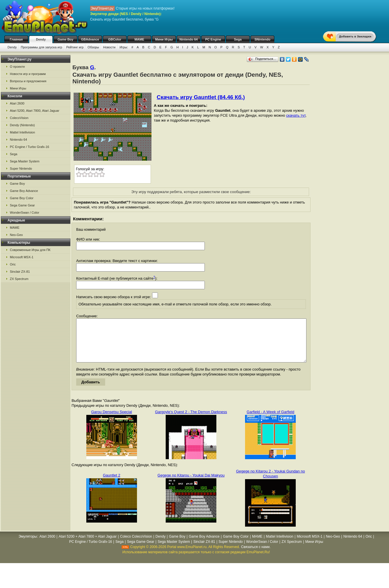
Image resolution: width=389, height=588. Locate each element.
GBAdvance (90, 39)
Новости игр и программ (28, 74)
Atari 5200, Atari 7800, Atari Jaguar (35, 111)
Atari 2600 (17, 103)
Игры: (124, 47)
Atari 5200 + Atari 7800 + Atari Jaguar (88, 545)
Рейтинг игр (75, 47)
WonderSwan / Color (24, 213)
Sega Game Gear (22, 205)
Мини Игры (164, 39)
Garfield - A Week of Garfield (271, 421)
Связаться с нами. (256, 556)
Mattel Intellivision (22, 132)
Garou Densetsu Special (112, 421)
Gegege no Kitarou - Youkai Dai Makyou (191, 484)
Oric (13, 264)
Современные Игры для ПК (30, 250)
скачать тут (296, 115)
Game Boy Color (22, 198)
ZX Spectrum (19, 279)
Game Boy (65, 39)
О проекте (17, 67)
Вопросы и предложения (28, 81)
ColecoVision (19, 118)
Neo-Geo (16, 235)
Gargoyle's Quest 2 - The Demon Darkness (191, 421)
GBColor (115, 39)
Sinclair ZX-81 (20, 272)
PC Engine (213, 39)
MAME (139, 39)
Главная (16, 39)
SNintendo (263, 39)
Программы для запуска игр (42, 47)
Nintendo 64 (189, 39)
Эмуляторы (28, 545)
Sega (238, 39)
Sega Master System (25, 161)
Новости (109, 47)
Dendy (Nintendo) (22, 125)
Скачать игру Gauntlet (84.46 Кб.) (201, 97)
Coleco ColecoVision (136, 545)
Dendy (41, 39)
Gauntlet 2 (112, 484)
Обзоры (93, 47)
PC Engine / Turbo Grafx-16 (30, 147)
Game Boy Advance (24, 191)
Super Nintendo (21, 168)
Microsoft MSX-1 (22, 257)
